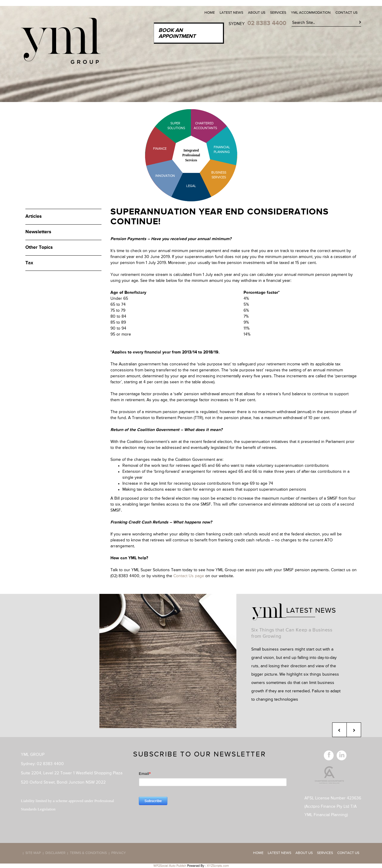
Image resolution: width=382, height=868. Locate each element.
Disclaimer (55, 853)
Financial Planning (222, 150)
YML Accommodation (311, 13)
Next (354, 730)
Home (210, 13)
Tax (29, 263)
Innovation (165, 176)
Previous (339, 730)
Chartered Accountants (200, 126)
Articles (34, 217)
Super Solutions (172, 126)
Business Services (219, 175)
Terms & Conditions (88, 853)
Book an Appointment (177, 33)
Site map (33, 853)
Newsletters (38, 232)
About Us (257, 13)
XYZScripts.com (218, 866)
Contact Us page (189, 576)
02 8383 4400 (267, 23)
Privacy (119, 853)
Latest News (231, 13)
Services (278, 13)
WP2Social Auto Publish (170, 866)
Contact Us (346, 13)
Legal (191, 186)
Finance (160, 149)
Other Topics (39, 248)
